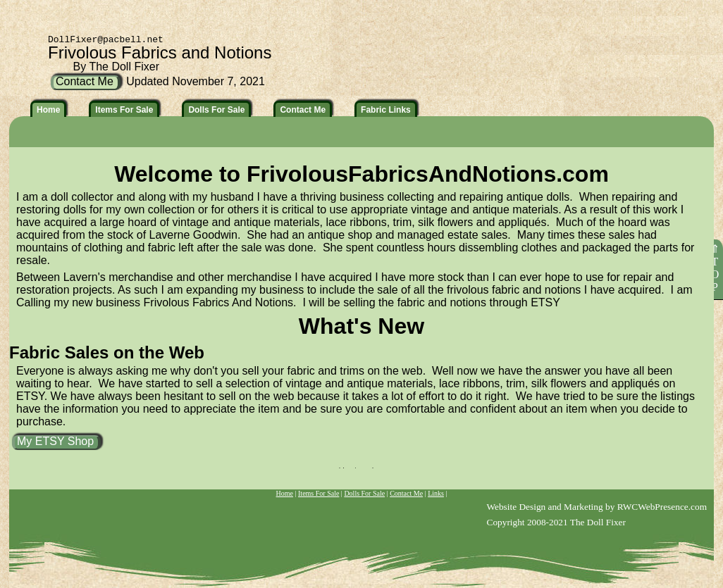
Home (285, 493)
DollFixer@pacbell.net (106, 40)
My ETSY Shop (55, 441)
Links (436, 493)
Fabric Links (386, 110)
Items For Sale (319, 493)
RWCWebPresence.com (662, 507)
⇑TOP (715, 268)
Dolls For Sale (364, 493)
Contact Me (406, 493)
